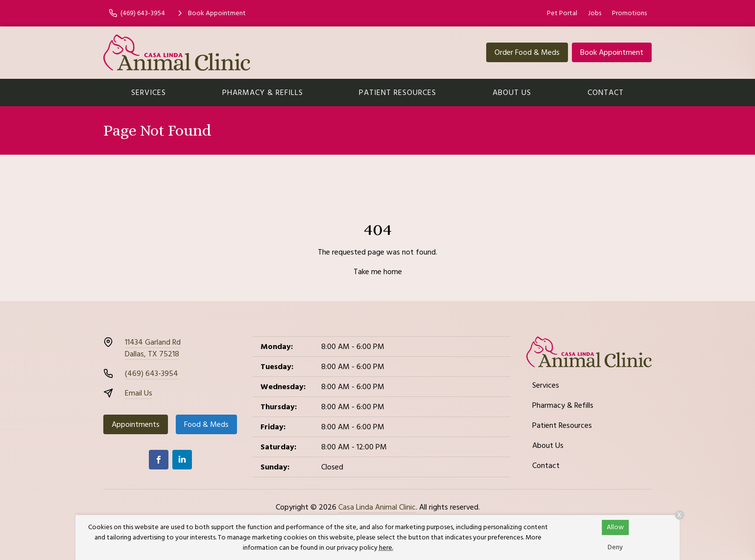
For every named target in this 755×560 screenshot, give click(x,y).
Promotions (629, 13)
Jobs (595, 13)
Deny (615, 547)
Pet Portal (562, 13)
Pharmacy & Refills (263, 93)
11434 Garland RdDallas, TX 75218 (153, 348)
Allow (615, 527)
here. (386, 548)
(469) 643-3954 (152, 373)
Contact (606, 93)
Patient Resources (398, 93)
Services (149, 93)
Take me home (378, 272)
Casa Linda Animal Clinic (377, 507)
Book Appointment (612, 52)
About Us (512, 93)
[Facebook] (159, 460)
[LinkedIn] (182, 460)
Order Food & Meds (527, 52)
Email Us (139, 393)
